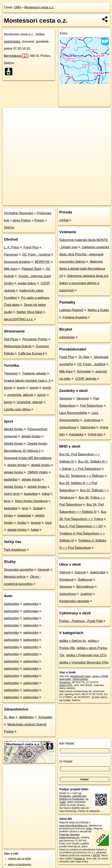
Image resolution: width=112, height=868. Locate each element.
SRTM (96, 855)
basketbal (11, 480)
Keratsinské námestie (74, 601)
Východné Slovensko (19, 213)
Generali (43, 570)
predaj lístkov (27, 283)
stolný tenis (12, 494)
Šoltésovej (85, 580)
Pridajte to (79, 859)
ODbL (89, 828)
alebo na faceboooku (20, 864)
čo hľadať (66, 761)
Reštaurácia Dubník (18, 346)
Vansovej (66, 398)
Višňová (65, 572)
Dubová (80, 572)
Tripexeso (11, 373)
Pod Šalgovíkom (91, 406)
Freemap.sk (62, 202)
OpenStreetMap (42, 202)
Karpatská (76, 434)
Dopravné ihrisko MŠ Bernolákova (28, 458)
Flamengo (11, 255)
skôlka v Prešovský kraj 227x (86, 655)
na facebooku (70, 795)
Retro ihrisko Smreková (31, 501)
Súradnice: (65, 682)
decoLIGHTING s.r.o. (19, 319)
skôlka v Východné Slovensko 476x (84, 662)
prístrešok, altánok (20, 395)
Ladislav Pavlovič (71, 310)
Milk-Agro (11, 269)
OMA (17, 7)
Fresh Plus (31, 247)
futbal (46, 494)
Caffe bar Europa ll (31, 353)
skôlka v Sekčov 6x (73, 641)
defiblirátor (26, 717)
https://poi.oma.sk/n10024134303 (93, 202)
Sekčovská (88, 427)
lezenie (36, 523)
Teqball (38, 508)
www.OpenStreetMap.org (73, 825)
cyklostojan (67, 337)
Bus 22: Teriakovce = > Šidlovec (82, 476)
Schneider (45, 717)
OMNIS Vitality (38, 472)
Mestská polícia (15, 577)
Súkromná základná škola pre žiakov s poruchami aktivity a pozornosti (84, 283)
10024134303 (80, 679)
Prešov (39, 220)
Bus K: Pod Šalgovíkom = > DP (81, 526)
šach (49, 523)
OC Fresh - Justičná (36, 255)
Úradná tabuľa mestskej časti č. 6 (27, 381)
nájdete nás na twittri (19, 859)
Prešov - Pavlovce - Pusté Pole (81, 621)
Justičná (86, 594)
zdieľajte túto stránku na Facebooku (73, 797)
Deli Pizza (11, 339)
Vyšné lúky (95, 434)
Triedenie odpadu (34, 373)
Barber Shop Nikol (29, 312)
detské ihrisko (14, 429)
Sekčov (9, 227)
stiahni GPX (66, 685)
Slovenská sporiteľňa (19, 570)
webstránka (12, 42)
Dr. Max (9, 717)
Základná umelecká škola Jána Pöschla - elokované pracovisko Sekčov (84, 254)
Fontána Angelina (75, 317)
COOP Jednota (86, 379)
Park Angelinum (15, 550)
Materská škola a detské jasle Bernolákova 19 (82, 269)
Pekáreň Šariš (32, 269)
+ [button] (9, 114)
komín (8, 388)
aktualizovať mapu (80, 676)
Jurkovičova (92, 420)
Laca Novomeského (73, 413)
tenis (7, 501)
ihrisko (8, 516)
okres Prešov (22, 220)
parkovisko (11, 604)
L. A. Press (11, 247)
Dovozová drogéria (17, 262)
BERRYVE (42, 262)
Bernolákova (16, 56)
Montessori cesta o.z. (39, 7)
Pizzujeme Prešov (35, 339)
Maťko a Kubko (98, 310)
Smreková (66, 580)
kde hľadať (67, 743)
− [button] (9, 120)
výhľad (64, 220)
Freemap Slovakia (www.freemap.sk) (69, 836)
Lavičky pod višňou (17, 409)
